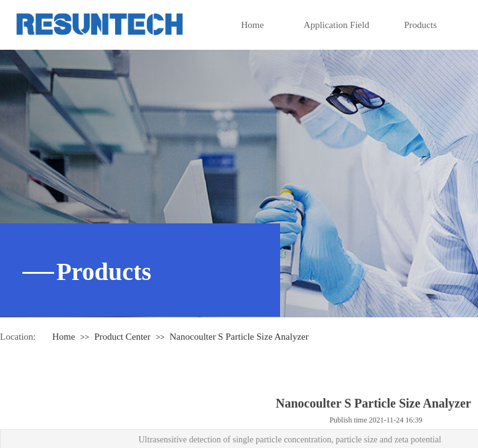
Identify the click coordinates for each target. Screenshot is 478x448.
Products (420, 25)
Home (252, 25)
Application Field (336, 25)
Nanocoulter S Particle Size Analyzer (239, 337)
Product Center (122, 337)
